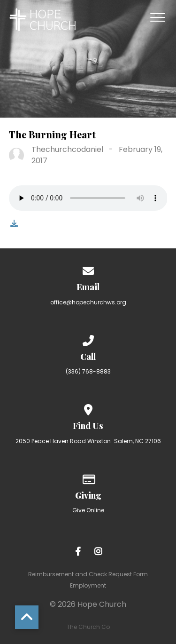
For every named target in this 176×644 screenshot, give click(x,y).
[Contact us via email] (88, 269)
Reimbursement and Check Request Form (88, 574)
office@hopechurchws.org (88, 302)
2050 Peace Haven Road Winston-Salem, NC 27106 (88, 441)
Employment (88, 585)
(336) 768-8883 (88, 371)
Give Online (88, 510)
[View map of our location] (88, 408)
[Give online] (88, 478)
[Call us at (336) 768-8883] (88, 339)
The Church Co (88, 627)
